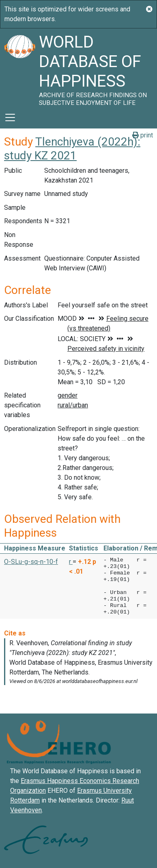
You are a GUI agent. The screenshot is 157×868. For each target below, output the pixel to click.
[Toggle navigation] (10, 117)
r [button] (71, 562)
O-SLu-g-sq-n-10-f (31, 562)
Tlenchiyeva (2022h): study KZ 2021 (72, 149)
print (143, 135)
